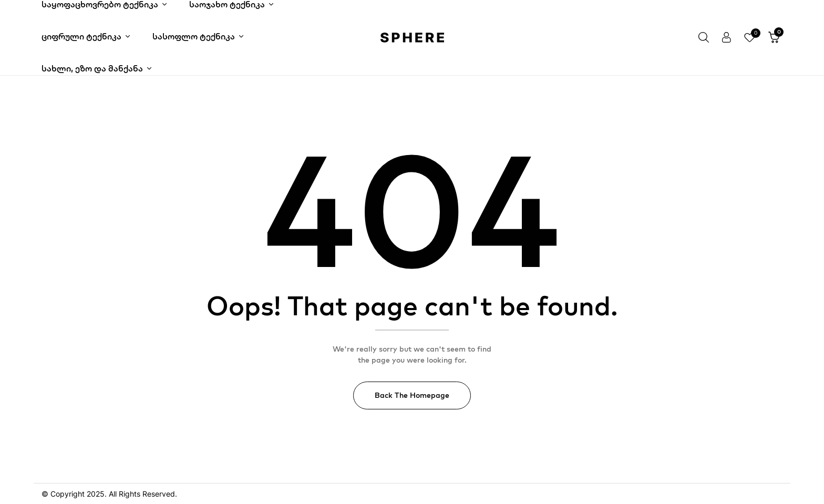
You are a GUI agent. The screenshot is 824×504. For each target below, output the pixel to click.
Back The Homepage (412, 395)
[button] (774, 38)
